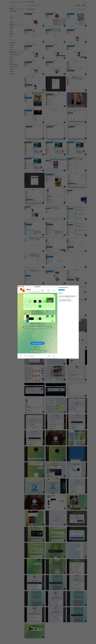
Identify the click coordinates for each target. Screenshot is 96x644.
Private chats (62, 290)
